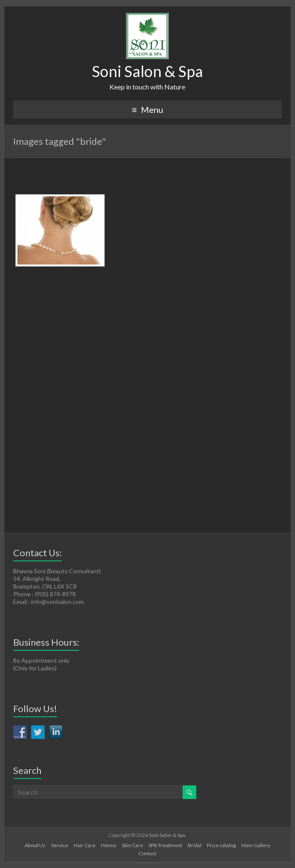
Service (60, 845)
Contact (147, 853)
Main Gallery (256, 845)
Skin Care (132, 845)
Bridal (195, 845)
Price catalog (221, 845)
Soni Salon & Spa (147, 71)
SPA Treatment (165, 845)
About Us (35, 845)
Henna (109, 845)
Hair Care (84, 845)
